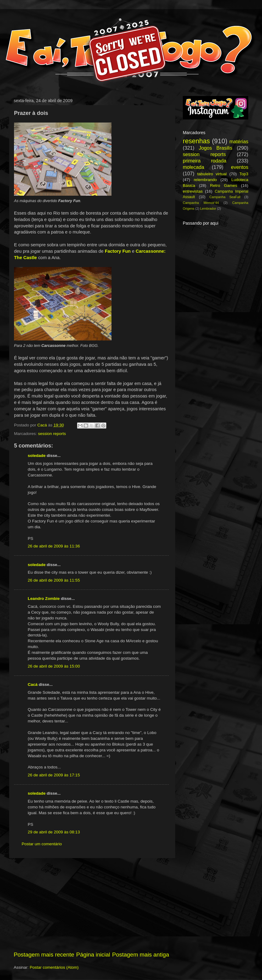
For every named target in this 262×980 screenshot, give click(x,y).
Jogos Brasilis (215, 148)
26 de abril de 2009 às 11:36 (54, 546)
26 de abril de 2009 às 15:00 (54, 666)
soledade (37, 456)
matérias (239, 141)
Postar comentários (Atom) (54, 967)
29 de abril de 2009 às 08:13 (54, 832)
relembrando (205, 180)
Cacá (33, 684)
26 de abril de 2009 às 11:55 (54, 580)
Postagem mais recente (44, 955)
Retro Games (223, 185)
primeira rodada (205, 161)
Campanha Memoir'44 (201, 203)
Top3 (244, 174)
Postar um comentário (42, 844)
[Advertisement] (91, 904)
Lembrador (208, 208)
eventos (240, 167)
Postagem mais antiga (141, 955)
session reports (52, 434)
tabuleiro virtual (212, 174)
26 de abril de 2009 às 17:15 (54, 775)
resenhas (196, 141)
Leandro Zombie (44, 599)
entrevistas (193, 191)
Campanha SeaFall (225, 197)
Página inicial (93, 955)
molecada (193, 167)
